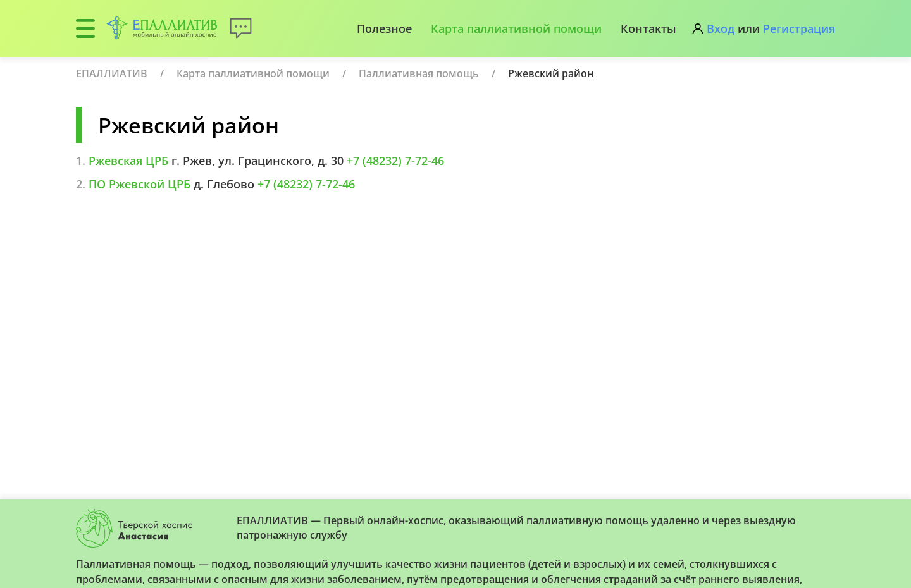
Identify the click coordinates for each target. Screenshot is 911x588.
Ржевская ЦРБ (128, 161)
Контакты (648, 28)
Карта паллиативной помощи (516, 28)
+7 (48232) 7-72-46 (395, 161)
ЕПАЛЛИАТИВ (112, 73)
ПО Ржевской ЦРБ (139, 184)
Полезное (384, 28)
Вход (721, 28)
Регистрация (799, 28)
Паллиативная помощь (419, 73)
